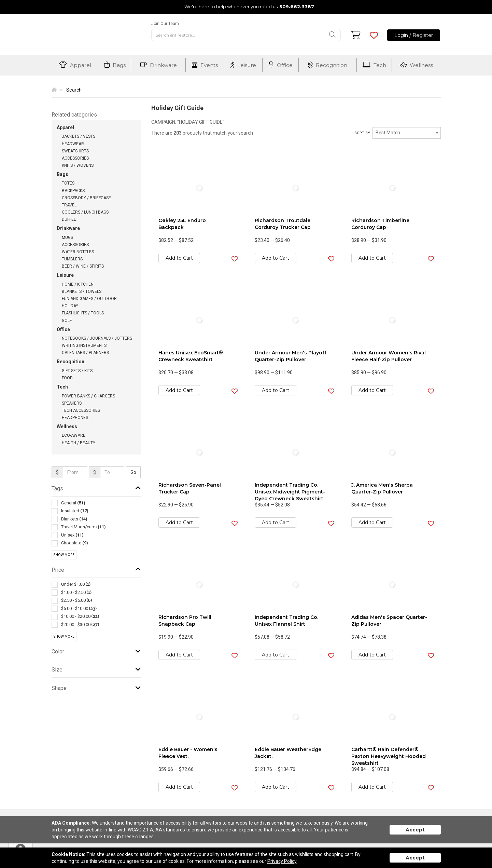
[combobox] (407, 133)
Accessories (75, 158)
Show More (64, 555)
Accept (415, 830)
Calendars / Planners (85, 353)
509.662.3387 (297, 6)
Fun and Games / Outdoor (89, 299)
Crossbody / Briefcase (86, 198)
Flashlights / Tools (83, 313)
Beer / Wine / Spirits (83, 266)
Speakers (72, 403)
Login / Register (414, 35)
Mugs (67, 238)
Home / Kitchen (78, 284)
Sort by (362, 133)
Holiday (70, 306)
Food (67, 378)
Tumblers (72, 259)
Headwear (73, 144)
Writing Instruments (84, 345)
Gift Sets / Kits (77, 371)
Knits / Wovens (78, 165)
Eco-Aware (74, 435)
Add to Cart (179, 258)
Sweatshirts (75, 151)
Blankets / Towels (82, 291)
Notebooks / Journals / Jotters (97, 338)
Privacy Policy (282, 861)
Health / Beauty (79, 443)
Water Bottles (78, 252)
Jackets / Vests (79, 136)
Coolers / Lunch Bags (85, 212)
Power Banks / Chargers (88, 396)
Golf (67, 321)
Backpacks (73, 191)
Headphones (75, 418)
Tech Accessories (81, 410)
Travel (69, 205)
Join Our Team (165, 24)
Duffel (69, 219)
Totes (68, 183)
